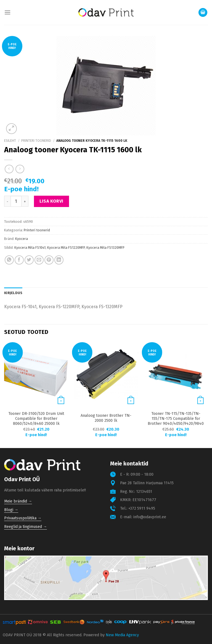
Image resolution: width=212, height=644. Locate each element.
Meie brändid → (18, 501)
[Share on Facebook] (19, 260)
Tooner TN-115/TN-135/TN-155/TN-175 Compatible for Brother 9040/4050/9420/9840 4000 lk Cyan (176, 421)
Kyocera (22, 239)
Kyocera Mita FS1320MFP (105, 248)
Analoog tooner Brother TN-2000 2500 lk (106, 418)
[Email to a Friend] (39, 260)
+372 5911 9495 (142, 508)
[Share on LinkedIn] (59, 260)
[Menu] (7, 12)
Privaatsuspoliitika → (23, 518)
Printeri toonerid (36, 141)
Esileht (10, 141)
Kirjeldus (13, 293)
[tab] (13, 293)
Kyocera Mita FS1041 (30, 248)
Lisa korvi (51, 201)
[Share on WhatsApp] (9, 260)
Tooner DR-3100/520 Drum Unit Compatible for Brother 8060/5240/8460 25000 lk (36, 419)
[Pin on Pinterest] (49, 260)
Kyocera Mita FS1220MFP (66, 248)
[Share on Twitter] (29, 260)
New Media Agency (122, 635)
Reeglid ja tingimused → (26, 527)
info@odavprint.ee (150, 517)
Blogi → (11, 510)
